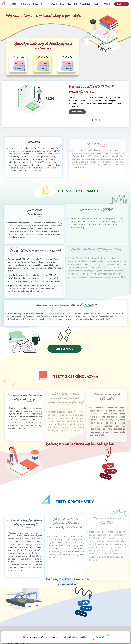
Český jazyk (19, 63)
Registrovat (122, 4)
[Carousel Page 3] (100, 120)
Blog (69, 4)
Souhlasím (101, 637)
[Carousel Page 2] (96, 120)
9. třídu (52, 4)
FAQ (76, 4)
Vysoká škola (85, 4)
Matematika (19, 68)
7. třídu (44, 4)
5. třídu (35, 4)
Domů (96, 4)
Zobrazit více (77, 112)
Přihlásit (107, 4)
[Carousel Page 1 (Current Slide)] (92, 120)
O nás (62, 4)
